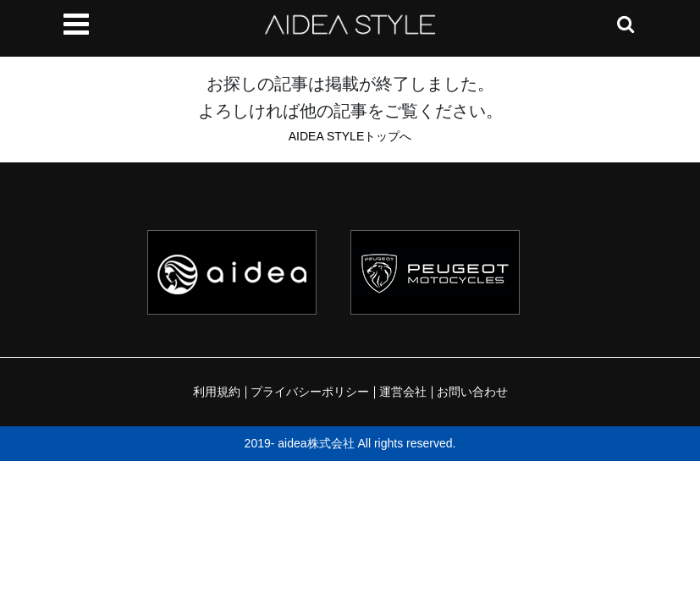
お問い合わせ (472, 392)
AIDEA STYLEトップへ (350, 136)
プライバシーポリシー (310, 392)
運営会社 (403, 392)
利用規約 (217, 392)
